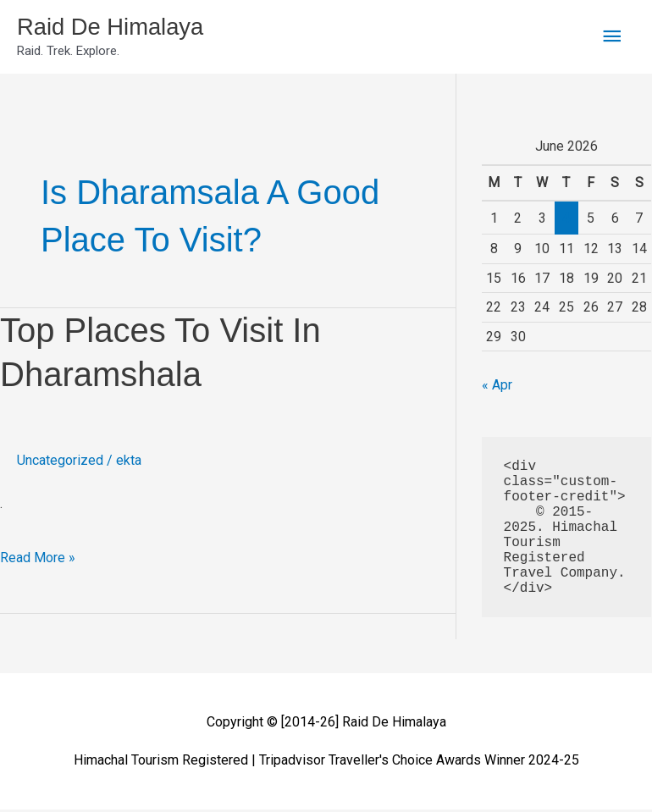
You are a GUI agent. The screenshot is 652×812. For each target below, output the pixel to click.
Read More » (38, 556)
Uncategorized (60, 464)
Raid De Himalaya (119, 28)
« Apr (497, 388)
